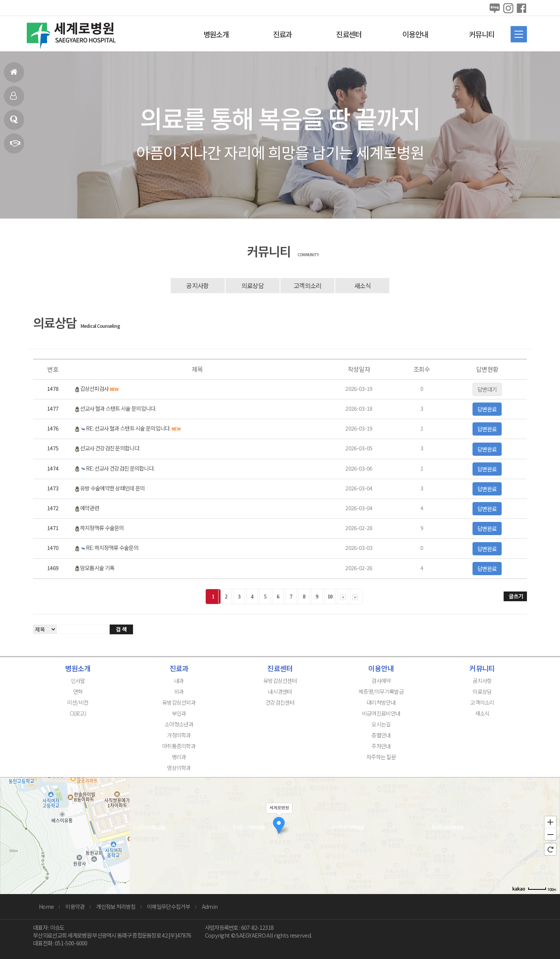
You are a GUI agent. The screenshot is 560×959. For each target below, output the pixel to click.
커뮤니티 (482, 34)
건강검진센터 (280, 702)
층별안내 (381, 735)
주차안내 (381, 746)
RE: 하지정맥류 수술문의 (112, 548)
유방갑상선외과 (179, 702)
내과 (179, 681)
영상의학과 (179, 768)
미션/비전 (78, 702)
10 (330, 597)
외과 (179, 691)
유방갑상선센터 (280, 681)
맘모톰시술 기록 (97, 568)
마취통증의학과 (179, 746)
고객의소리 (308, 285)
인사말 (13, 99)
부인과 (179, 713)
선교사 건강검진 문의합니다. (110, 448)
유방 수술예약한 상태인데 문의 (113, 488)
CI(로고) (78, 713)
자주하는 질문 (381, 757)
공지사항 (197, 285)
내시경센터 (280, 691)
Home (46, 906)
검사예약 (381, 681)
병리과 (179, 757)
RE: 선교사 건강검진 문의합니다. (120, 468)
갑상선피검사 (99, 388)
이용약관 (75, 906)
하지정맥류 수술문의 (102, 528)
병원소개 (216, 34)
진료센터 (349, 34)
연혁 (15, 146)
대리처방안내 (381, 702)
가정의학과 (179, 735)
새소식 (363, 285)
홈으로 (14, 75)
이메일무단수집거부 (169, 906)
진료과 (283, 34)
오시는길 (381, 724)
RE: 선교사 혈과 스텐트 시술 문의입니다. (133, 428)
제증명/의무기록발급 (381, 691)
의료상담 (14, 123)
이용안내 (415, 34)
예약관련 (90, 508)
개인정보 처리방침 (116, 906)
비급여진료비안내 (381, 713)
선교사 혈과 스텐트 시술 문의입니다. (118, 408)
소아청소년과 (179, 724)
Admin (210, 906)
